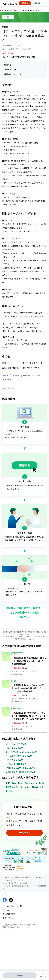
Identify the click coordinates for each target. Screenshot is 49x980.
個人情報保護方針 (10, 914)
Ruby (20, 783)
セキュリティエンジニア (16, 764)
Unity (27, 787)
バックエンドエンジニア (16, 744)
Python (10, 791)
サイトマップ (8, 918)
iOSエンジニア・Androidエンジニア (21, 752)
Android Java (31, 783)
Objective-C (37, 787)
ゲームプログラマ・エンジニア (19, 756)
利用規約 (6, 910)
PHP (8, 783)
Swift (41, 783)
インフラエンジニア (15, 760)
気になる (43, 976)
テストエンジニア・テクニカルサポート (23, 768)
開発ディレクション (14, 787)
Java (14, 783)
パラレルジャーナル (11, 906)
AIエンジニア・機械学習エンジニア (21, 772)
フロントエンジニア (15, 748)
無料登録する (25, 833)
